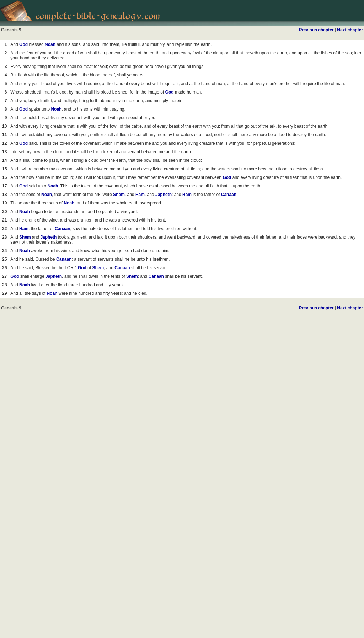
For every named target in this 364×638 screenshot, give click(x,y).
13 (4, 152)
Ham (140, 195)
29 (4, 293)
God (23, 44)
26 (4, 268)
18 (4, 195)
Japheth (164, 195)
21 (4, 220)
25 (4, 259)
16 (4, 177)
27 (4, 276)
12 (4, 143)
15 (4, 169)
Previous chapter (316, 30)
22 (4, 229)
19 (4, 203)
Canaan (229, 195)
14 (4, 160)
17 (4, 186)
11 (4, 135)
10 (4, 126)
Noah (50, 44)
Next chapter (350, 30)
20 (4, 212)
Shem (119, 195)
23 (4, 237)
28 (4, 285)
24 (4, 251)
